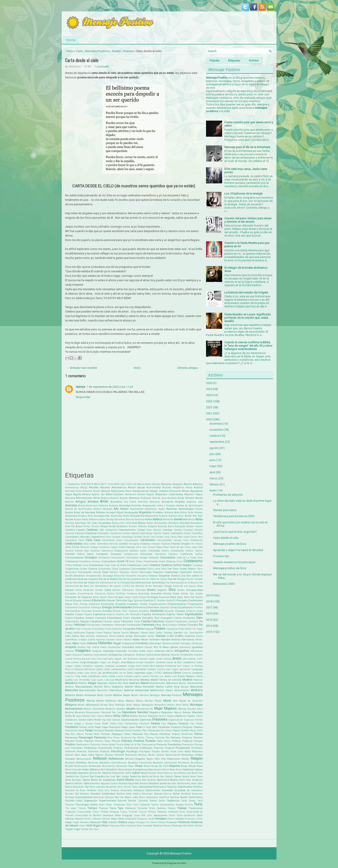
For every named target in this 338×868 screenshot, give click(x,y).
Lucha (69, 680)
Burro (171, 526)
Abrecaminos (72, 487)
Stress (142, 797)
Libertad (167, 673)
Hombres (142, 643)
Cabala (199, 526)
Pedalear (106, 734)
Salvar (160, 773)
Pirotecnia (187, 738)
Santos (69, 783)
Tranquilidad (84, 812)
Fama (137, 622)
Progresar (159, 748)
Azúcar (78, 519)
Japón (152, 659)
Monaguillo (147, 705)
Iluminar (70, 651)
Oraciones (160, 719)
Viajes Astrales (81, 822)
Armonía (169, 513)
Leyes (149, 673)
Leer (168, 669)
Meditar (118, 695)
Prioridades (77, 748)
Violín (82, 826)
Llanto (104, 676)
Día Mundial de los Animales (147, 586)
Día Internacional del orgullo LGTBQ (110, 586)
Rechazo (143, 755)
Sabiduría (188, 769)
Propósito (170, 748)
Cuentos (155, 565)
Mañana (98, 687)
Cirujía (151, 547)
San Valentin (167, 777)
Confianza (186, 554)
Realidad (119, 755)
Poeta (160, 741)
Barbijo (110, 519)
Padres (155, 723)
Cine (144, 547)
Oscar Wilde (101, 724)
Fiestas (182, 625)
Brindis (95, 526)
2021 (209, 413)
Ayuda (69, 519)
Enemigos (96, 607)
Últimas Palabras (157, 812)
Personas (100, 737)
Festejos (173, 625)
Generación (102, 636)
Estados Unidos (84, 618)
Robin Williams (91, 769)
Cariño (146, 537)
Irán (88, 659)
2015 (209, 620)
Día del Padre (87, 583)
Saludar (152, 773)
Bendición (168, 519)
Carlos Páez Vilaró (180, 537)
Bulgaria (152, 526)
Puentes (156, 752)
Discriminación (86, 594)
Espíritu (111, 614)
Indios (150, 651)
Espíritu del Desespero (128, 614)
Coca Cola (197, 547)
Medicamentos (182, 690)
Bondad (185, 523)
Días (200, 586)
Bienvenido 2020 (224, 584)
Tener (129, 805)
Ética (157, 618)
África (185, 491)
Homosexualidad (171, 643)
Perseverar (71, 738)
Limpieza (197, 673)
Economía (164, 597)
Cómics (199, 551)
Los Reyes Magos (183, 676)
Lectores (152, 669)
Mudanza (110, 709)
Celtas (93, 544)
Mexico (130, 701)
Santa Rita (141, 780)
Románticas (140, 769)
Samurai (169, 773)
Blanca (116, 523)
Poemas (128, 51)
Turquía (142, 812)
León (87, 673)
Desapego (108, 576)
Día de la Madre (108, 579)
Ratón (91, 755)
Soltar (129, 794)
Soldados (85, 794)
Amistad (93, 502)
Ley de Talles (126, 673)
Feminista (148, 625)
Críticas (77, 565)
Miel (175, 701)
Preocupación (149, 745)
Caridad (138, 537)
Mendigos (155, 695)
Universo (108, 815)
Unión (182, 812)
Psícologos (145, 752)
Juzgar (132, 666)
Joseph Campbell (145, 662)
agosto (214, 448)
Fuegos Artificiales (75, 633)
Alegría (150, 494)
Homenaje (155, 643)
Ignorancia (185, 647)
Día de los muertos (130, 579)
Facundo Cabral (112, 622)
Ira (84, 659)
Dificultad (141, 590)
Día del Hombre (194, 579)
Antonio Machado (103, 509)
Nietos (108, 716)
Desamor (79, 576)
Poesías (150, 741)
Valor (200, 815)
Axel (195, 516)
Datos (176, 569)
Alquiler (124, 498)
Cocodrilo (95, 551)
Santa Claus (196, 777)
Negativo (155, 712)
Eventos (178, 618)
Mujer (158, 709)
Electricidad (196, 600)
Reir (164, 759)
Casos (119, 540)
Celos (86, 544)
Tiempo (92, 808)
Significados (185, 787)
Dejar (105, 572)
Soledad (95, 794)
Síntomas (92, 790)
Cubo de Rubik (119, 565)
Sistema (115, 790)
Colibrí (143, 551)
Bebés (149, 519)
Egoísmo (138, 601)
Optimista (146, 720)
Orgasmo (189, 720)
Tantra (162, 801)
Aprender (171, 509)
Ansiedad (125, 505)
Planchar (198, 738)
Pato (145, 731)
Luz (112, 680)
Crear (132, 561)
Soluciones (147, 794)
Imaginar (97, 651)
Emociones (108, 604)
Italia (111, 659)
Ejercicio (148, 600)
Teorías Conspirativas (163, 805)
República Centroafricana (113, 763)
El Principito (181, 600)
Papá (98, 727)
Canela (166, 533)
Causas (178, 540)
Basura (130, 519)
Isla (99, 659)
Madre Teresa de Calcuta (166, 680)
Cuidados (198, 565)
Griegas (83, 640)
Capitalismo (98, 537)
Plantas (89, 741)
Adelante (105, 491)
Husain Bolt (151, 647)
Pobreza (127, 741)
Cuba (107, 565)
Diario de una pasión (185, 586)
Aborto (188, 484)
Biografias (105, 523)
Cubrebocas (134, 565)
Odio (90, 720)
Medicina (197, 690)
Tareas (192, 801)
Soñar (176, 794)
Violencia (184, 822)
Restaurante (95, 766)
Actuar (97, 491)
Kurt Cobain (183, 666)
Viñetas (162, 822)
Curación (124, 569)
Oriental (198, 720)
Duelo (135, 597)
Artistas (198, 513)
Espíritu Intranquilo (154, 614)
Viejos (132, 822)
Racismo (197, 751)
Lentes (80, 673)
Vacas (172, 815)
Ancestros (155, 502)
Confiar (199, 554)
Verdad (179, 819)
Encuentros (84, 607)
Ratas (84, 755)
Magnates (103, 683)
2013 (209, 632)
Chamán (155, 544)
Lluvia (120, 676)
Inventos (198, 655)
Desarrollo (119, 576)
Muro (200, 709)
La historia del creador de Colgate (246, 292)
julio (212, 454)
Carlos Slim (196, 537)
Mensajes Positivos (97, 51)
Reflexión (100, 759)
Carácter (116, 537)
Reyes (131, 766)
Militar (81, 705)
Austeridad (117, 516)
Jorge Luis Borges (110, 662)
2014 (90, 484)
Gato (68, 636)
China (76, 547)
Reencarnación (84, 759)
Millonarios (92, 705)
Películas (138, 734)
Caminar (70, 533)
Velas (121, 819)
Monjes (171, 705)
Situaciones (126, 790)
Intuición (175, 655)
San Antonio (180, 773)
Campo (126, 533)
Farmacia (193, 622)
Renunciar (93, 763)
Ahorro (86, 494)
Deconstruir (71, 572)
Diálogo (168, 586)
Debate (183, 569)
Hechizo (176, 639)
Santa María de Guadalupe (99, 780)
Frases (160, 629)
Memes (135, 695)
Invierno (77, 659)
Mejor (127, 695)
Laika (107, 669)
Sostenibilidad (84, 797)
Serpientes (111, 787)
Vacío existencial (186, 815)
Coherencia (107, 551)
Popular (215, 61)
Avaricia (163, 516)
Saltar (129, 773)
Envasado (86, 611)
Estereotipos (115, 618)
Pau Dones (166, 731)
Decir (200, 569)
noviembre (216, 430)
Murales (192, 709)
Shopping (172, 787)
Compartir (102, 554)
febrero (214, 484)
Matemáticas (116, 690)
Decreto (97, 572)
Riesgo (155, 766)
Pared (81, 731)
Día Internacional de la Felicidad (113, 583)
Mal (120, 683)
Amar (181, 498)
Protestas (82, 752)
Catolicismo (148, 540)
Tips (120, 808)
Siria (107, 790)
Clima (188, 547)
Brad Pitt (70, 526)
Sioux (101, 790)
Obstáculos (71, 720)
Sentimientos (184, 783)
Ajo (103, 494)
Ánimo (81, 506)
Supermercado (108, 801)
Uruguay (127, 815)
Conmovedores (74, 558)
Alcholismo (131, 494)
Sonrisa (168, 794)
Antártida (136, 506)
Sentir (194, 783)
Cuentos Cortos (171, 565)
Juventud (121, 666)
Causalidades (165, 540)
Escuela (180, 611)
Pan (192, 724)
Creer (162, 561)
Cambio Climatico (183, 530)
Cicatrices (104, 547)
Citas (159, 547)
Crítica (69, 565)
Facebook (96, 621)
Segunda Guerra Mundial (114, 783)
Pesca (116, 738)
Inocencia (88, 655)
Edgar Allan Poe (186, 597)
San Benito (193, 773)
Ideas (166, 647)
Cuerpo (187, 565)
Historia (92, 643)
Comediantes (177, 551)
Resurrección (109, 766)
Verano (171, 819)
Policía (167, 741)
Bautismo (139, 519)
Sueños (174, 797)
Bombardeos (161, 523)
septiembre (217, 442)
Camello (198, 530)
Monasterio (160, 705)
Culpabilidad (72, 569)
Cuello (145, 565)
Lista (84, 676)
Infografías (182, 651)
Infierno (169, 651)
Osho (113, 723)
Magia (92, 683)
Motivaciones (74, 709)
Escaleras (144, 611)
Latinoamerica (118, 669)
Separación (78, 787)
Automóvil (152, 516)
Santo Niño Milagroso (191, 780)
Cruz (86, 565)
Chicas (199, 544)
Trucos (124, 812)
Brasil (79, 526)
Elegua (69, 604)
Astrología (99, 516)
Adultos (164, 491)
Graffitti (179, 636)
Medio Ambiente (86, 695)
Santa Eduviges (73, 780)
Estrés (126, 618)
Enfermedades (122, 607)
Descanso (143, 576)
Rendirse (82, 763)
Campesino (116, 533)
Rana (77, 755)
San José (111, 777)
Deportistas (172, 572)
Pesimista (126, 738)
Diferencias (128, 590)
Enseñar (198, 607)
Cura (115, 569)
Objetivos (180, 716)
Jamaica (143, 659)
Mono (179, 705)
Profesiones (131, 748)
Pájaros (172, 723)
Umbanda (173, 812)
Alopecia (105, 498)
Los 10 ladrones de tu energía (243, 194)
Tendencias (119, 805)
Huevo (103, 647)
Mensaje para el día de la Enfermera (247, 147)
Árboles (101, 512)
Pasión (128, 731)
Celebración (197, 540)
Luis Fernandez (82, 680)
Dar (170, 569)
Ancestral (143, 502)
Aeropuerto (175, 491)
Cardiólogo (127, 537)
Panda (199, 724)
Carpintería (71, 540)
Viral (89, 825)
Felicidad (80, 625)
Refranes (130, 759)
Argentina (145, 512)
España (70, 614)
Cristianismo (193, 561)
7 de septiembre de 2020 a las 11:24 (110, 387)
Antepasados (149, 506)
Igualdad (197, 647)
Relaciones (174, 759)
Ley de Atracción (108, 673)
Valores (79, 819)
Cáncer (135, 533)
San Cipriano (82, 777)
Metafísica (111, 701)
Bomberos (174, 523)
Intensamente (153, 655)
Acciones (167, 487)
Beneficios (181, 519)
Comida (70, 554)
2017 (104, 484)
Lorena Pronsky (150, 676)
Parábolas (164, 727)
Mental (91, 701)
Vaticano (97, 819)
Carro (81, 540)
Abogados (178, 484)
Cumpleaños (105, 569)
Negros (178, 712)
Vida (104, 822)
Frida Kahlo (184, 629)
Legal (175, 669)
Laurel (130, 669)
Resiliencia (184, 763)
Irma (93, 659)
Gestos (151, 636)
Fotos (140, 629)
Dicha (79, 590)
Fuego (200, 629)
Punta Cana (177, 752)
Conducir (173, 554)
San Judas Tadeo (126, 776)
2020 (117, 484)
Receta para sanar (225, 510)
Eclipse (143, 597)
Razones (109, 755)
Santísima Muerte (168, 780)
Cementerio (103, 544)
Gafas (159, 633)
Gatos (75, 636)
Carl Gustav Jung (160, 537)
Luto (107, 680)
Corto (200, 558)
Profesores (146, 748)
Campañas (103, 533)
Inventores (187, 655)
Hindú (83, 643)
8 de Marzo (138, 484)
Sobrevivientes (153, 790)
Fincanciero (98, 629)
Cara (108, 537)
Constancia (104, 558)
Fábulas (85, 621)
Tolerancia (130, 808)
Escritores (157, 611)
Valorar (69, 819)
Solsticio (121, 794)
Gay (82, 636)
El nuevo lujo (221, 556)
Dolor (176, 593)
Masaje (185, 687)
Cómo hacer (85, 554)
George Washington (136, 636)
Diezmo (116, 590)
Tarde (184, 801)
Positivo (70, 744)
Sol (77, 794)
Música (69, 712)
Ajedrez (96, 494)
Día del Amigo (177, 579)
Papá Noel (151, 727)
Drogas (119, 597)
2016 (97, 484)
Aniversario (92, 506)
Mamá (145, 683)
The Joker (71, 808)
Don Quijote (196, 594)
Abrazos (198, 484)
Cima (138, 547)
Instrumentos (101, 655)
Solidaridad (108, 794)
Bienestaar (81, 523)
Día (183, 576)
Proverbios (93, 752)
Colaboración (121, 551)
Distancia (132, 594)
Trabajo (182, 808)
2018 (110, 484)
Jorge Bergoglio (89, 662)
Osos (120, 724)
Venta (151, 819)
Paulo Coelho (181, 730)
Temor (109, 805)
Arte (177, 512)
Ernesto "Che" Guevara (125, 611)
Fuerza (90, 633)
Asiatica (82, 516)
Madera (145, 680)
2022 (123, 484)
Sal (100, 773)
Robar (200, 766)
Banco (103, 519)
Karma (160, 666)
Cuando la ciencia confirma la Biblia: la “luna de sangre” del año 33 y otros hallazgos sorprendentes (248, 346)
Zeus (96, 829)
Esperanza (99, 614)
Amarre (190, 498)
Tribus (96, 812)
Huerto (96, 647)
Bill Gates (93, 523)
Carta (79, 51)
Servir (121, 787)
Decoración (85, 572)
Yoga (77, 829)
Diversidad (144, 594)
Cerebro (124, 544)
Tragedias (71, 812)
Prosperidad (183, 748)
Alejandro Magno (193, 494)
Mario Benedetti (145, 687)
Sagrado (83, 773)
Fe (201, 621)
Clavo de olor (177, 547)
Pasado (109, 730)
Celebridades (74, 544)
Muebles (121, 709)
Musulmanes (93, 712)
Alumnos (134, 498)
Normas (143, 716)
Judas (199, 662)
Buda (112, 526)
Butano (190, 526)
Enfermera (139, 607)
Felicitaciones (94, 625)
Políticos (187, 741)
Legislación (185, 669)
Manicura (172, 683)
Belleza (158, 519)
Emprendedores (177, 604)
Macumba (134, 680)
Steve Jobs (131, 797)
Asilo (90, 516)
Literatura (94, 676)
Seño (200, 783)
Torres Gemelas (157, 808)
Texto (198, 804)
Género (113, 636)
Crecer (139, 561)
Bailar (85, 519)
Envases (97, 611)
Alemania (70, 498)
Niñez (117, 716)
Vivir (123, 826)
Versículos (190, 819)
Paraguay (187, 727)
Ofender (97, 720)
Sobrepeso (139, 790)
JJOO (200, 659)
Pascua (119, 730)
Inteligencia (115, 655)
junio (213, 460)
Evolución (189, 618)
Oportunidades (130, 720)
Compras (116, 554)
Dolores (185, 594)
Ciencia (130, 547)
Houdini (81, 647)
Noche (134, 716)
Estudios (148, 618)
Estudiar (136, 618)
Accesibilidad (153, 487)
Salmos (107, 773)
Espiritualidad (194, 614)
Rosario (158, 770)
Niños (125, 716)
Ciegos (114, 547)
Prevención (188, 745)
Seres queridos (98, 787)
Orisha (69, 724)
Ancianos (168, 502)
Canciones (146, 533)
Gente (121, 636)
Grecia (199, 636)
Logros (137, 676)
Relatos (185, 759)
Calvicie (157, 530)
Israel (104, 659)
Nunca (170, 716)
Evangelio (167, 618)
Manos (183, 683)
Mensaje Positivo (171, 695)
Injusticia (77, 655)
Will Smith (188, 826)
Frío (193, 629)
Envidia (107, 611)
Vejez (114, 819)
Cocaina (69, 551)
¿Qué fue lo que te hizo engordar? (235, 532)
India (142, 651)
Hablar (136, 639)
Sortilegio (70, 797)
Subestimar (152, 797)
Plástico (99, 741)
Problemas (90, 748)
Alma (96, 498)
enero (213, 490)
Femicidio (120, 625)
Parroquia (99, 731)
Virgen (97, 825)
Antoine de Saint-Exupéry (79, 509)
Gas (186, 633)
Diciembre (88, 590)
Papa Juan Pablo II (133, 727)
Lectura (161, 669)
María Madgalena (114, 687)
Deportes (158, 572)
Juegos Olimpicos (83, 666)
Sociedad (167, 790)
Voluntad (147, 826)
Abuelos (105, 487)
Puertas (165, 752)
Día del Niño (72, 583)
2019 (209, 595)
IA (160, 647)
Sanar (178, 776)
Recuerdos (188, 755)
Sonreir (158, 794)
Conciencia (160, 554)
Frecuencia (172, 629)
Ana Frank (130, 502)
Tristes (104, 812)
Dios (172, 590)
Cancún (157, 533)
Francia (149, 629)
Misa (112, 705)
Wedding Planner (162, 826)
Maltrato (134, 683)
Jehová (167, 659)
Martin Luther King (168, 687)
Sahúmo (93, 773)
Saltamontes (118, 773)
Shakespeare (159, 787)
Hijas (68, 643)
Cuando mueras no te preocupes (234, 562)
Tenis (136, 805)
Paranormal (71, 731)
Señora (69, 787)
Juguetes (99, 666)
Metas (121, 701)
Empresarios (195, 604)
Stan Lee (119, 797)
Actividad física (73, 491)
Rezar (139, 766)
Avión (188, 516)
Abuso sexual (136, 487)
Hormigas (186, 643)
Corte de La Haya (186, 558)
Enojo (174, 607)
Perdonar (165, 734)
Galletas (168, 633)
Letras (93, 673)
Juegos (69, 666)
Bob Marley (139, 523)
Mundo (182, 709)
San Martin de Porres (149, 777)
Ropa (151, 770)
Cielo (122, 547)
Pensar (154, 734)
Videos (123, 822)
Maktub (113, 683)
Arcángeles (131, 512)
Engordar (165, 607)
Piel (168, 738)
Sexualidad (145, 787)
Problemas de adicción (228, 495)
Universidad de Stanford (88, 815)
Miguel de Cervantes (191, 701)
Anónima (103, 506)
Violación (172, 822)
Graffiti (170, 636)
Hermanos (188, 639)
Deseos (153, 576)
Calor (149, 530)
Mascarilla (196, 687)
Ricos (147, 766)
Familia (146, 621)
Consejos (91, 557)
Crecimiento (151, 561)
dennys (81, 387)
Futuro (107, 633)
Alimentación (84, 498)
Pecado (89, 734)
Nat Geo (117, 712)
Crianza (171, 561)
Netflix (68, 716)
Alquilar (115, 498)
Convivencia (132, 558)
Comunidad (146, 554)
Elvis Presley (80, 604)
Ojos (109, 720)
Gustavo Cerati (114, 640)
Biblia (199, 519)
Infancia (159, 651)
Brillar (87, 526)
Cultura (93, 569)
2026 (209, 383)
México (140, 701)
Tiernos (103, 808)
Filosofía (193, 625)
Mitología (120, 705)
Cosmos (96, 561)
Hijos (75, 643)
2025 (209, 389)
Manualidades (84, 687)
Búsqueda (180, 526)
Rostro (166, 770)
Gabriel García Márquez (126, 633)
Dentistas (124, 572)
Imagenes (83, 651)
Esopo (200, 611)
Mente (100, 701)
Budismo (122, 526)
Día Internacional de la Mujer (148, 583)
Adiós (129, 491)
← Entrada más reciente (82, 368)
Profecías (118, 748)
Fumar (99, 633)
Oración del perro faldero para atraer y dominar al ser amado (248, 220)
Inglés (68, 655)
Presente (162, 744)
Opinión (116, 720)
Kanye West (149, 666)
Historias (105, 643)
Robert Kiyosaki (73, 770)
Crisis (180, 561)
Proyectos (105, 752)
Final (78, 629)
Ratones (99, 755)
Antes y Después (166, 506)
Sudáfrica (164, 797)
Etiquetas (234, 61)
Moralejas (196, 705)
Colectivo (134, 551)
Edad (173, 597)
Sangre (186, 777)
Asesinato (71, 516)
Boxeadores (197, 523)
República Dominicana (165, 763)
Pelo (146, 734)
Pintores (176, 738)
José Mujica (128, 662)
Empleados (133, 604)
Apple (162, 509)
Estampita (100, 618)
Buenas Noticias (138, 526)
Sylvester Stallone (127, 801)
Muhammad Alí (145, 709)
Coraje (143, 558)
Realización (131, 755)
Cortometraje (72, 561)
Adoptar (154, 491)
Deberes (192, 569)
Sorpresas (197, 794)
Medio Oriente (105, 695)
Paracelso (176, 727)
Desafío (69, 576)
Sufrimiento (196, 797)
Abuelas (94, 487)
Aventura (173, 516)
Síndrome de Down (75, 790)
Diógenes (162, 590)
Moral (186, 705)
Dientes (99, 590)
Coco (86, 551)
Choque (94, 547)
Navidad (143, 712)
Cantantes (177, 533)
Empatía (121, 604)
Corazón (154, 558)
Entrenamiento (73, 611)
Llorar (112, 676)
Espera (88, 614)
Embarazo (94, 604)
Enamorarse (71, 607)
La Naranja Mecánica (83, 669)
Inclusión (121, 651)
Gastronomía (196, 633)
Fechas (69, 625)
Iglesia (174, 647)
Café (101, 530)
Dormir (104, 597)
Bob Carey (126, 523)
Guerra (91, 640)
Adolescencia (141, 491)
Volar (139, 826)
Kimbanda (171, 666)
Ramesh (69, 755)
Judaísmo (189, 662)
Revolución (122, 766)
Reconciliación (173, 755)
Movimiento (99, 709)
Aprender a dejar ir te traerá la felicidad (238, 550)
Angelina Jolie (195, 502)
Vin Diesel (151, 822)
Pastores (137, 731)
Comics (189, 551)
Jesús (176, 658)
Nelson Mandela (192, 712)
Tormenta (142, 808)
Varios (88, 819)
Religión (197, 759)
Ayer (200, 516)
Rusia (179, 770)
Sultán (79, 801)
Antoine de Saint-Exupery (189, 506)
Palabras (184, 723)
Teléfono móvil (97, 805)
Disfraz (111, 594)
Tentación (145, 805)
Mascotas (72, 690)
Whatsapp (177, 826)
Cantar (187, 533)
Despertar (164, 576)
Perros (199, 734)
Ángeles (180, 502)
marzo (214, 478)
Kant (139, 666)
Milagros (71, 705)
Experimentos (72, 622)
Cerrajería (134, 544)
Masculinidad (87, 690)
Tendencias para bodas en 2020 (234, 516)
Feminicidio (134, 625)
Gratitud (190, 636)
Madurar (198, 680)
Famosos (158, 621)
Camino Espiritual (86, 533)
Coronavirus (168, 557)
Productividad (105, 748)
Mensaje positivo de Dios (230, 544)
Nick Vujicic (97, 716)
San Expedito (97, 776)
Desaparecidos (94, 576)
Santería (151, 780)
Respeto (69, 766)
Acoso (189, 487)
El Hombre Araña (163, 601)
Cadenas (92, 530)
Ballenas (94, 519)
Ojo (104, 720)
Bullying (162, 526)
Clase (166, 547)
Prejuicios (96, 745)
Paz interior (77, 734)
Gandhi (178, 633)
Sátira (87, 783)
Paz (67, 734)
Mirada (104, 705)
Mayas (169, 690)
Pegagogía (117, 734)
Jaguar (118, 659)
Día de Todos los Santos (154, 579)
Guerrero (101, 640)
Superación (91, 801)
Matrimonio (157, 690)
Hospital (71, 647)
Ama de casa (159, 498)
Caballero (70, 530)
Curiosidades (139, 569)
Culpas (83, 569)
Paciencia (144, 724)
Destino (176, 576)
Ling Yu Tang (73, 676)
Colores (165, 551)
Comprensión (131, 554)
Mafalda (83, 683)
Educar (111, 600)
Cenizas (114, 544)
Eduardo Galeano (82, 601)
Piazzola (160, 738)
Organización (176, 720)
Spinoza (109, 797)
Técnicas (70, 805)
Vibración (95, 822)
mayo (213, 466)
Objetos (191, 716)
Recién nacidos (156, 755)
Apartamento (137, 509)
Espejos (79, 614)
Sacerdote (71, 773)
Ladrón (99, 669)
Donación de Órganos (79, 597)
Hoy (89, 647)
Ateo (108, 516)
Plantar (79, 741)
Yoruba (84, 829)
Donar (96, 597)
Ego (130, 600)
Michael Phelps (153, 701)
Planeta (70, 741)
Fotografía (129, 629)
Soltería (137, 794)
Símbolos (198, 787)
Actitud (198, 487)
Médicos (70, 695)
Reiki (157, 759)
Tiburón (82, 808)
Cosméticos (85, 561)
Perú (110, 738)
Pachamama (131, 724)
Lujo (94, 680)
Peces (97, 734)
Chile (68, 547)
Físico (108, 629)
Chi (193, 544)
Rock (103, 770)
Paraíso (198, 727)
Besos (192, 519)
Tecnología (82, 805)
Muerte (116, 51)
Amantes (172, 498)
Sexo (135, 787)
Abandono (167, 484)
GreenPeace (71, 640)
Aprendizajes (186, 509)
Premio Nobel (108, 745)
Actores (87, 491)
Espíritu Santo (175, 614)
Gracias (161, 636)
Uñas (118, 815)
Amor (104, 501)
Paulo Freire (196, 731)
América (69, 502)
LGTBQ (157, 673)
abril (212, 472)
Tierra (113, 808)
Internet (165, 655)
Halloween (154, 640)
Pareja (89, 730)
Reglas (150, 759)
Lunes (100, 680)
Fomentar (117, 629)
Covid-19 (122, 561)
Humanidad (114, 647)
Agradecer (196, 491)
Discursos (100, 594)
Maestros (71, 683)
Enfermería (152, 607)
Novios (162, 716)
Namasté (106, 712)
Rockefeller (112, 770)
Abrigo (84, 487)
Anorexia (114, 506)
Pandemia (71, 727)
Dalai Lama (154, 569)
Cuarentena (96, 565)
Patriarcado (154, 731)
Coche (79, 551)
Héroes (199, 640)
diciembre (216, 424)
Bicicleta (70, 523)
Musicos (80, 712)
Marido (129, 687)
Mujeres (170, 709)
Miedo (167, 701)
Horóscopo (197, 643)
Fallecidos (127, 621)
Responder (83, 397)
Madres (187, 680)
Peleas (127, 734)
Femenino (107, 625)
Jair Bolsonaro (130, 659)
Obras (199, 716)
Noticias (153, 716)
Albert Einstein (115, 494)
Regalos (140, 759)
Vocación (131, 826)
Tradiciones (196, 808)
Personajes (86, 737)
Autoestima (137, 516)
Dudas (128, 597)
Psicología (118, 751)
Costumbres (109, 561)
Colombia (154, 551)
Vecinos (106, 819)
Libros (177, 673)
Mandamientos (157, 683)
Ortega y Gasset (83, 724)
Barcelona (120, 519)
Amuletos (116, 502)
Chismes (85, 547)
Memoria (144, 695)
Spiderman (99, 797)
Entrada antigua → (189, 368)
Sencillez (172, 783)
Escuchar (169, 611)
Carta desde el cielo (82, 60)
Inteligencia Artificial (134, 655)
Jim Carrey (189, 659)
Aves (181, 516)
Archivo (254, 61)
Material (129, 690)
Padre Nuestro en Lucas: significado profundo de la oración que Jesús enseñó (248, 318)
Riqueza (175, 766)
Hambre (166, 639)
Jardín (159, 659)
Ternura (189, 805)
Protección (70, 752)
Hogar (117, 643)
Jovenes (160, 662)
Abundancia (119, 487)
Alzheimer (146, 498)
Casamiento (108, 540)
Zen (91, 829)
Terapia (180, 805)
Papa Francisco (111, 727)
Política (176, 741)
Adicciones (118, 491)
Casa (97, 540)
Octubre (82, 720)
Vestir (200, 819)
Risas (184, 766)
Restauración (81, 766)
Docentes (157, 593)
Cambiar (168, 530)
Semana (144, 783)
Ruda (172, 770)
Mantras (70, 687)
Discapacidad (195, 590)
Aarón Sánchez (153, 484)
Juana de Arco (174, 662)
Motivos (87, 709)
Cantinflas (197, 533)
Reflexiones (116, 759)
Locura (128, 676)
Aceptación (179, 487)
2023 (129, 484)
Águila (77, 494)
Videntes (113, 822)
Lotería (199, 676)
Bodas (150, 523)
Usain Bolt (140, 815)
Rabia (188, 752)
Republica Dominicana (140, 763)
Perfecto (176, 734)
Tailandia (143, 801)
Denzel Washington (141, 572)
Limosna (186, 673)
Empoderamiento (157, 604)
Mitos (129, 705)
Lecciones (140, 669)
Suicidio (70, 801)
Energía (107, 607)
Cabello (81, 530)
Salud (136, 773)
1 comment (101, 66)
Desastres (131, 576)
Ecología (153, 597)
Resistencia (197, 763)
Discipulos (71, 594)
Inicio (71, 40)
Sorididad (186, 794)
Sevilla (128, 787)
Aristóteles (158, 513)
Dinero (151, 590)
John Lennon (72, 662)
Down (111, 597)
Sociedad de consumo (188, 790)
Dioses (181, 590)
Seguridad (133, 783)
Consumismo (118, 558)
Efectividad (122, 601)
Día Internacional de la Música (182, 583)
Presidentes (174, 744)
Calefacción (111, 530)
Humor (139, 647)
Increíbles (133, 651)
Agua (68, 494)
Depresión (186, 572)
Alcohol (141, 494)
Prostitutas (197, 748)
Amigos (81, 502)
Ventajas (161, 819)
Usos (149, 815)
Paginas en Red (176, 863)
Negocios (167, 712)
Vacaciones (160, 815)
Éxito (200, 618)
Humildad (128, 647)
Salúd (144, 773)
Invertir (69, 659)
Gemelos (90, 636)
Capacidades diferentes (78, 537)
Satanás (79, 783)
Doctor (168, 593)
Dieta (108, 590)
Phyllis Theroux (146, 738)
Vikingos (140, 822)
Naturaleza (129, 712)
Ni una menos (81, 716)
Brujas (104, 526)
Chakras (145, 544)
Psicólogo (132, 751)
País (164, 724)
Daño (164, 569)
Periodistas (187, 734)
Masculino (102, 690)
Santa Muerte (125, 780)
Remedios (70, 763)
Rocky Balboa (125, 770)
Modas (137, 705)
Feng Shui (161, 625)
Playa (107, 741)
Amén (199, 498)
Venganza (142, 819)
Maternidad (142, 690)
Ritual (192, 766)
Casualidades (131, 540)
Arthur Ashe (187, 513)
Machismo (122, 680)
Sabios (199, 769)
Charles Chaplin (180, 544)
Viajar (69, 822)
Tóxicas (172, 808)
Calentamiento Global (131, 530)
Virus (105, 825)
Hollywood (128, 643)
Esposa (69, 618)
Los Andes (166, 676)
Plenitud (116, 741)
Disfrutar (121, 594)
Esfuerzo (191, 611)
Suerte (184, 797)
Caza (186, 540)
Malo (126, 683)
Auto (126, 516)
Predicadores (83, 745)
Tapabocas (173, 801)
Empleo (144, 604)
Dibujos (70, 590)
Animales (71, 505)
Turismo (133, 812)
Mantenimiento (195, 683)
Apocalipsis (151, 509)
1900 (83, 484)
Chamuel (166, 544)
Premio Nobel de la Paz (129, 745)
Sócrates (69, 794)
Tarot (200, 801)
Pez (134, 738)
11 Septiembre (72, 484)
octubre (214, 436)
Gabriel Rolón (148, 633)
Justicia (109, 666)
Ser (87, 787)
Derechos (198, 572)
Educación (99, 600)
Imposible (109, 651)
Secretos (96, 783)
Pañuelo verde (86, 727)
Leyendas (139, 673)
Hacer (144, 639)
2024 (209, 395)
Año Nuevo (121, 509)
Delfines (114, 572)
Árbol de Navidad (84, 512)
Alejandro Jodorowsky (169, 494)
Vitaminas (114, 826)
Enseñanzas (186, 607)
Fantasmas (181, 622)
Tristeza (114, 812)
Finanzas (86, 629)
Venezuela (131, 819)
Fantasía (170, 622)
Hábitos (127, 640)
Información (197, 651)
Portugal (198, 741)
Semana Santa (158, 783)
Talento (153, 801)
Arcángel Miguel (115, 513)
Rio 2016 (164, 766)
